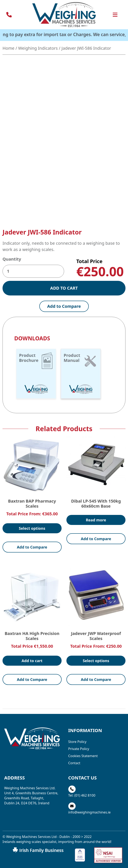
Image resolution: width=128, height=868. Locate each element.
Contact (74, 784)
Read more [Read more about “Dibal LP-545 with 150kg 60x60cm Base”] (96, 541)
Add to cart (64, 309)
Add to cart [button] (32, 681)
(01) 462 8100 (85, 816)
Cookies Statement (83, 777)
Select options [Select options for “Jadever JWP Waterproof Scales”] (96, 681)
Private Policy (79, 769)
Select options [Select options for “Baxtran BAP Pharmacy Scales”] (32, 549)
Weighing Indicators (38, 48)
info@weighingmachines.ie (90, 833)
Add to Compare (64, 327)
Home (8, 48)
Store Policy (77, 762)
